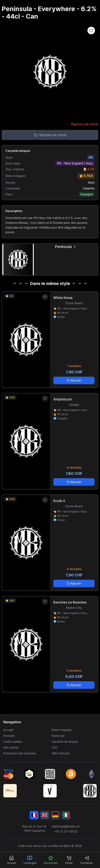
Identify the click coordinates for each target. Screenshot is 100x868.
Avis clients (11, 747)
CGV (55, 747)
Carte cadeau (13, 742)
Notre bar (58, 736)
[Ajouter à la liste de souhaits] (91, 31)
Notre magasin (62, 730)
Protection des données (20, 753)
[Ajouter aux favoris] (45, 297)
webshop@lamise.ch (66, 826)
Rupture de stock (50, 135)
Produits (9, 736)
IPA (91, 157)
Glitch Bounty (61, 753)
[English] (45, 815)
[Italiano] (66, 815)
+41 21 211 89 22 (66, 831)
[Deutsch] (55, 815)
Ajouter (74, 380)
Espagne (87, 194)
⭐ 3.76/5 (86, 176)
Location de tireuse (65, 742)
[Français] (34, 815)
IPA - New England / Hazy (75, 163)
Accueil (8, 730)
